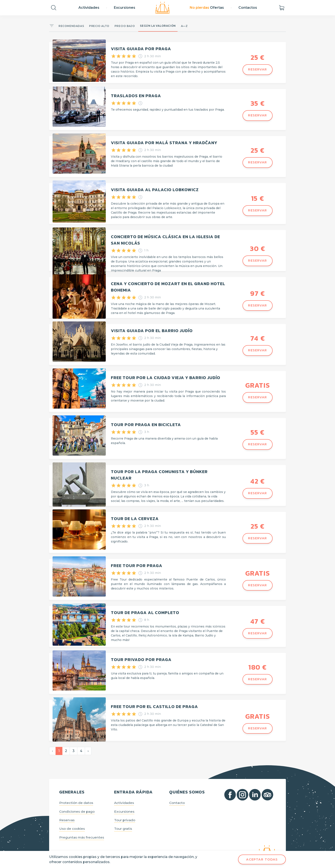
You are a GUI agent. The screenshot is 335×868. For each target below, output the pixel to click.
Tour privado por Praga (141, 648)
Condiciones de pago (78, 799)
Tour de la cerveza (135, 510)
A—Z (184, 26)
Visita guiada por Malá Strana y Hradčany (164, 141)
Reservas (67, 808)
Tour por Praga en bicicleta (146, 418)
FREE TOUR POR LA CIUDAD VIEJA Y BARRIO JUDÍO (166, 372)
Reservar (258, 69)
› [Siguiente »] (88, 738)
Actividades (89, 8)
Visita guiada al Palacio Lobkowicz (155, 187)
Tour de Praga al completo (145, 602)
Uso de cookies (73, 817)
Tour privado (125, 808)
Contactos (248, 8)
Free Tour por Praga (137, 556)
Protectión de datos (77, 790)
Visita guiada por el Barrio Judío (152, 325)
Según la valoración (158, 26)
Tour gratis (124, 817)
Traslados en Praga (136, 95)
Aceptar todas (262, 859)
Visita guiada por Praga (141, 49)
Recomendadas (71, 26)
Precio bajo (125, 26)
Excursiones (125, 8)
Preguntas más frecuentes (82, 825)
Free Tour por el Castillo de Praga (154, 695)
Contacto (177, 790)
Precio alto (99, 26)
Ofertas (207, 8)
